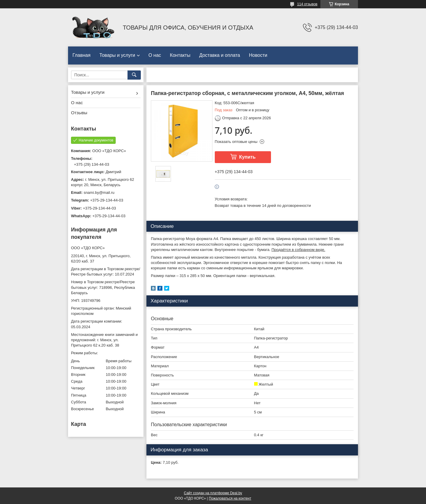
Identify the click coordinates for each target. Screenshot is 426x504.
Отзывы (79, 113)
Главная (82, 55)
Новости (258, 55)
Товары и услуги (117, 55)
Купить (247, 157)
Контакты (180, 55)
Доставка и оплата (220, 55)
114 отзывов (307, 4)
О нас (155, 55)
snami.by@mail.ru (99, 193)
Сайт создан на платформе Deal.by (213, 493)
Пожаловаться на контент (230, 498)
